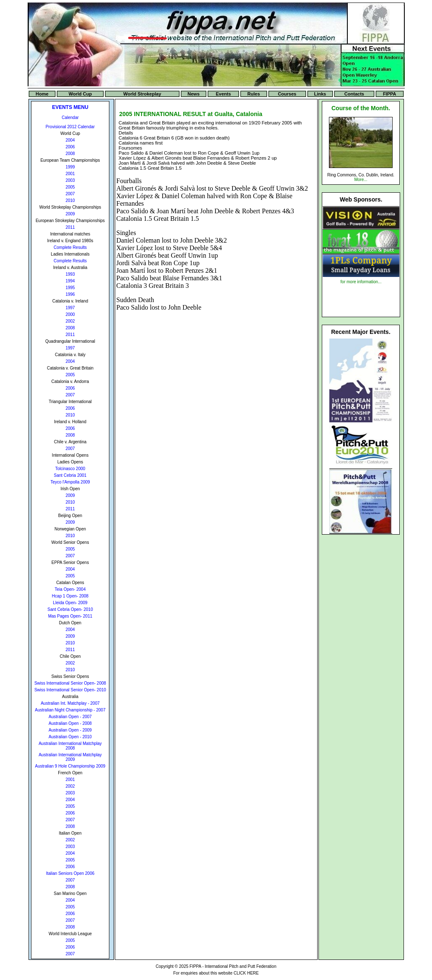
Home (42, 94)
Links (320, 94)
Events (223, 94)
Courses (287, 94)
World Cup (80, 94)
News (194, 94)
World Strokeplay (142, 94)
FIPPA (390, 94)
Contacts (354, 94)
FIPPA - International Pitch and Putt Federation (233, 966)
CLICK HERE (246, 973)
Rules (254, 94)
